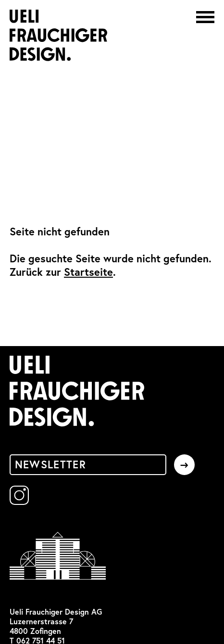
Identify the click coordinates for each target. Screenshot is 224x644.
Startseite (88, 272)
